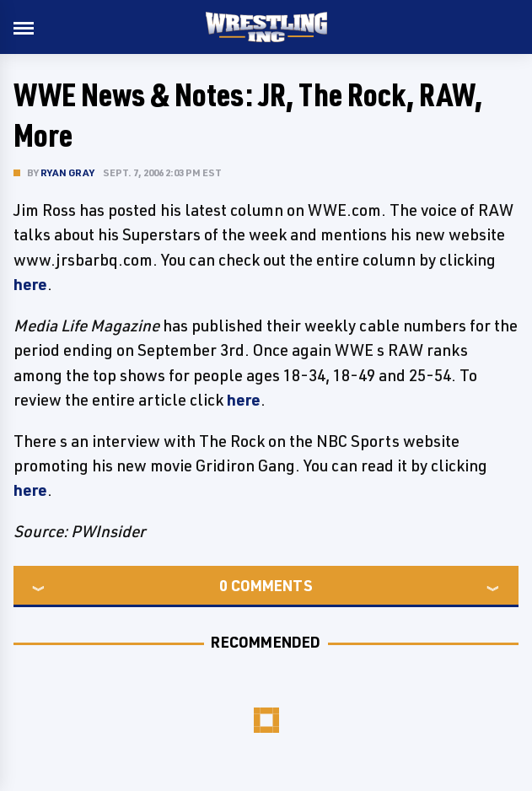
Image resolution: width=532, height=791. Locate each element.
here (30, 284)
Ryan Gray (67, 172)
